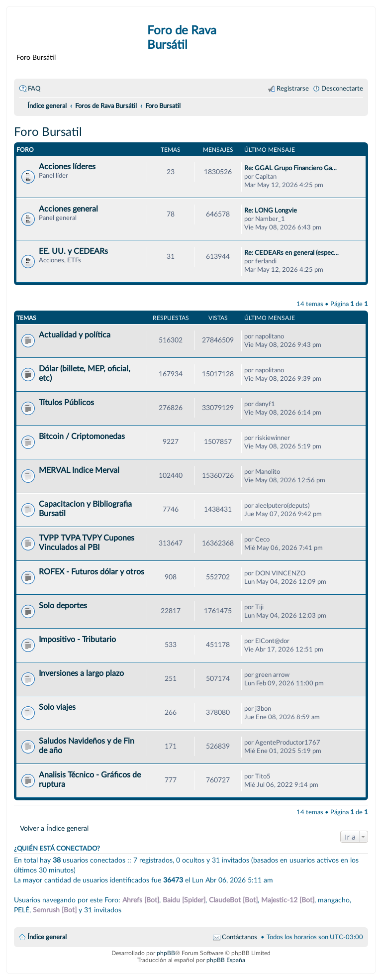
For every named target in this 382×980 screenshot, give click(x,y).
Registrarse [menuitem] (293, 89)
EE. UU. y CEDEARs (73, 251)
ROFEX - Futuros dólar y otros (92, 572)
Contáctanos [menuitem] (239, 937)
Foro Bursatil (48, 132)
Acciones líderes (67, 167)
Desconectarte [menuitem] (342, 89)
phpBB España (226, 960)
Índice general (47, 937)
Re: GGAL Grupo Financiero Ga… (290, 168)
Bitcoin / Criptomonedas (82, 436)
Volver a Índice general (54, 828)
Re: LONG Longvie (271, 211)
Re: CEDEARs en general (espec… (291, 253)
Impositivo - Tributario (77, 640)
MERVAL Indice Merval (79, 470)
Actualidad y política (75, 335)
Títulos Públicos (66, 403)
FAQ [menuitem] (34, 89)
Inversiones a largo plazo (81, 673)
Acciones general (68, 209)
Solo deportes (63, 606)
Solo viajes (57, 707)
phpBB (166, 953)
